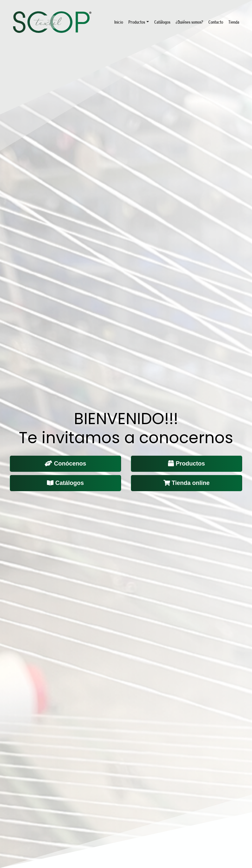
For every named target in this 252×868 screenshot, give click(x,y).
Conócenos (65, 464)
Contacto (216, 22)
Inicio (119, 22)
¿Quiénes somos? (189, 22)
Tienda (234, 22)
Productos (137, 22)
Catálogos (162, 22)
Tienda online (187, 483)
